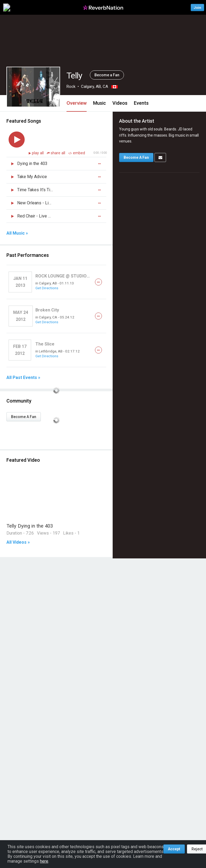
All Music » (17, 233)
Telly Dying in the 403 (30, 526)
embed (77, 153)
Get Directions (47, 288)
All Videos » (18, 542)
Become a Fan (107, 75)
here (44, 861)
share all (57, 153)
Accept (174, 849)
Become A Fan (24, 417)
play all (38, 153)
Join (197, 7)
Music (100, 103)
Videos (120, 103)
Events (141, 103)
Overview (77, 103)
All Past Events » (23, 378)
